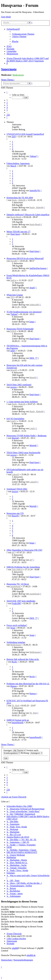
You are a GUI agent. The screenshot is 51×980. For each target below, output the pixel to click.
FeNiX (13, 331)
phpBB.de (31, 955)
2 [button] (7, 103)
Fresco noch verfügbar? (17, 625)
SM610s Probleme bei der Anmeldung (23, 567)
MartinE (15, 438)
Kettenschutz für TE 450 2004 (20, 198)
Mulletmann (16, 645)
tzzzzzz (14, 387)
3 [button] (7, 105)
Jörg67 (32, 288)
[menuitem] (23, 34)
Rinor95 (15, 516)
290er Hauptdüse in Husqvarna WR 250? (24, 550)
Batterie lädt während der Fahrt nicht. (23, 659)
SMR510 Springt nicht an (18, 720)
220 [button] (8, 115)
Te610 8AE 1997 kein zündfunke (21, 601)
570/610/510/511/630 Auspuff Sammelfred (25, 134)
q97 (13, 552)
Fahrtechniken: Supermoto (18, 163)
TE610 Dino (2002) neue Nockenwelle (23, 453)
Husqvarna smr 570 (15, 513)
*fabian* (33, 156)
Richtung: (32, 753)
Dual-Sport (15, 234)
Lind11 (13, 421)
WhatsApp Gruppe (15, 295)
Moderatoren (18, 75)
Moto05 (14, 370)
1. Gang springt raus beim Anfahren (22, 402)
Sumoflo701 (35, 191)
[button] (7, 92)
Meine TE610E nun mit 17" (19, 232)
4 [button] (7, 108)
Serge (13, 628)
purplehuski (16, 586)
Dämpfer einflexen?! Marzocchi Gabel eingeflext (28, 215)
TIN (12, 297)
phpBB (15, 948)
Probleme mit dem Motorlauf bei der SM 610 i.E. (28, 684)
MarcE (13, 166)
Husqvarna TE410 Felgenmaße (20, 329)
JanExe (13, 280)
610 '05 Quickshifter (15, 419)
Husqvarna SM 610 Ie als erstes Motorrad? (25, 258)
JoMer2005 (34, 305)
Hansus (14, 686)
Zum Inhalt (6, 17)
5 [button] (7, 110)
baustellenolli (18, 723)
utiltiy (13, 351)
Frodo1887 (16, 603)
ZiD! (14, 137)
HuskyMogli (16, 217)
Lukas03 (15, 474)
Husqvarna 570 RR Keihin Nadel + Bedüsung (26, 436)
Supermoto (9, 69)
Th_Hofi (15, 706)
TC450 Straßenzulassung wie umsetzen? (24, 312)
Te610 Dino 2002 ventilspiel (19, 385)
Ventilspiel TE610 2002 (17, 489)
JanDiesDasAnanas (38, 268)
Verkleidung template (16, 642)
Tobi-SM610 (17, 569)
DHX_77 (33, 358)
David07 (14, 261)
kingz (32, 322)
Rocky (15, 662)
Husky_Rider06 (19, 200)
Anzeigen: (15, 750)
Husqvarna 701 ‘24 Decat (18, 584)
